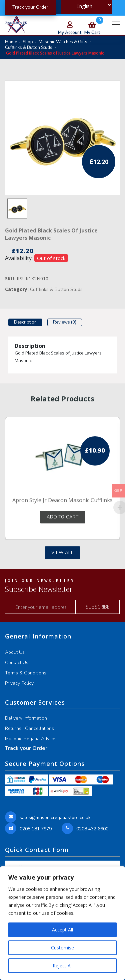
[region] (62, 923)
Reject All (63, 966)
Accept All (62, 930)
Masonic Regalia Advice (30, 739)
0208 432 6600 (92, 829)
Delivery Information (26, 718)
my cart (92, 29)
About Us (15, 652)
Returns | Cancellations (29, 728)
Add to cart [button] (63, 517)
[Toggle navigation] (116, 24)
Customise (62, 948)
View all (62, 553)
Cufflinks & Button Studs (29, 48)
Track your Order (26, 748)
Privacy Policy (19, 683)
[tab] (25, 323)
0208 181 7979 (36, 829)
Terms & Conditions (26, 673)
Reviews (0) (65, 322)
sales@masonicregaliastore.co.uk (55, 818)
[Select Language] (86, 5)
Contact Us (17, 663)
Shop (28, 42)
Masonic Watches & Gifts (63, 42)
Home (11, 42)
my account (70, 33)
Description (25, 322)
